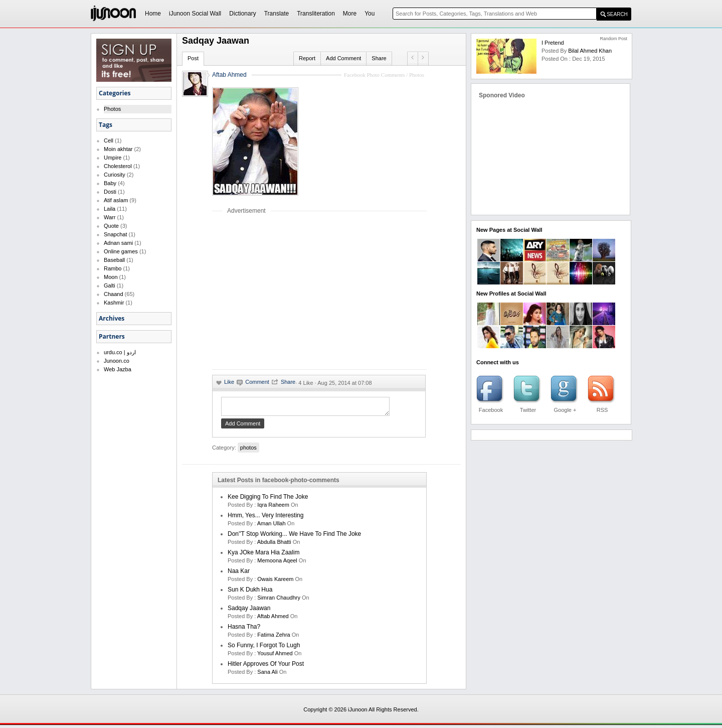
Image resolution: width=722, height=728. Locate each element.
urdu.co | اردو (120, 352)
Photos (112, 109)
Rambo (113, 268)
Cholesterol (118, 166)
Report (307, 58)
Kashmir (114, 303)
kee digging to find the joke (268, 500)
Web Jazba (118, 369)
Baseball (114, 260)
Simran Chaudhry (279, 601)
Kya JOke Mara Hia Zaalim (263, 555)
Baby (110, 183)
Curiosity (115, 175)
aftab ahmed (273, 619)
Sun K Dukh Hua (250, 593)
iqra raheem (273, 508)
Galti (110, 285)
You (370, 14)
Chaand (114, 294)
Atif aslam (116, 200)
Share (379, 58)
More (350, 14)
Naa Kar (239, 574)
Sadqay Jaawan (249, 611)
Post (193, 58)
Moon (111, 277)
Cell (109, 140)
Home (153, 14)
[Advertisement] (296, 292)
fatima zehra (274, 638)
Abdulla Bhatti (274, 545)
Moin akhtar (118, 149)
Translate (277, 14)
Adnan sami (118, 243)
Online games (121, 251)
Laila (110, 209)
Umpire (113, 158)
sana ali (267, 675)
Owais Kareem (275, 582)
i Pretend (553, 43)
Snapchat (115, 234)
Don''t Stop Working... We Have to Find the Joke (294, 537)
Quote (111, 226)
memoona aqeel (277, 563)
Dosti (110, 192)
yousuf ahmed (275, 656)
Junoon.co (117, 361)
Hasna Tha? (244, 630)
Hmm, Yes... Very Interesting (265, 518)
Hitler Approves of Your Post (266, 667)
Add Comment (343, 58)
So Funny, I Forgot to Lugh (264, 648)
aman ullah (272, 526)
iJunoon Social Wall (195, 14)
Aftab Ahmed (229, 75)
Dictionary (242, 14)
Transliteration (316, 14)
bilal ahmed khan (590, 51)
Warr (110, 217)
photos (248, 451)
